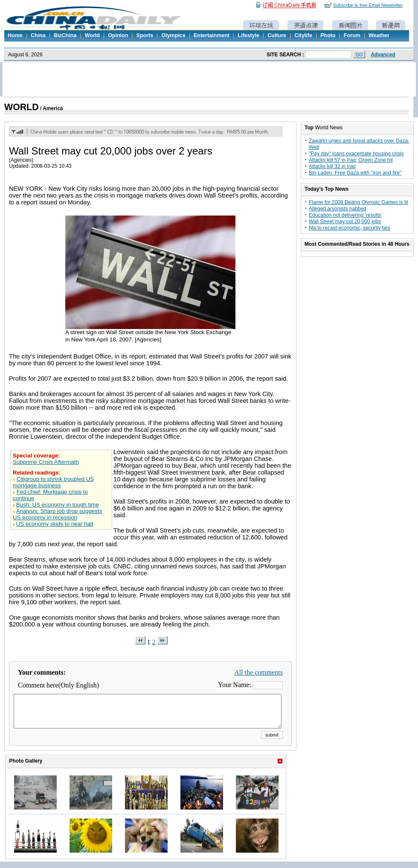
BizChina (65, 35)
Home (15, 35)
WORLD (22, 107)
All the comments (258, 672)
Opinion (118, 35)
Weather (379, 35)
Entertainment (212, 35)
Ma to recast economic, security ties (350, 228)
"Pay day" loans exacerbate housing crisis (356, 154)
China (38, 35)
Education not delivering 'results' (345, 215)
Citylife (303, 35)
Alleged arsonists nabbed (338, 209)
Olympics (173, 35)
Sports (145, 35)
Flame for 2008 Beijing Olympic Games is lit (358, 202)
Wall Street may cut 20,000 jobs (345, 221)
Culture (277, 35)
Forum (352, 35)
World (92, 35)
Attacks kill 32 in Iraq (332, 166)
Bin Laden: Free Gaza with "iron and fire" (355, 173)
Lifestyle (248, 35)
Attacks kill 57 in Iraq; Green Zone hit (351, 160)
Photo (328, 35)
